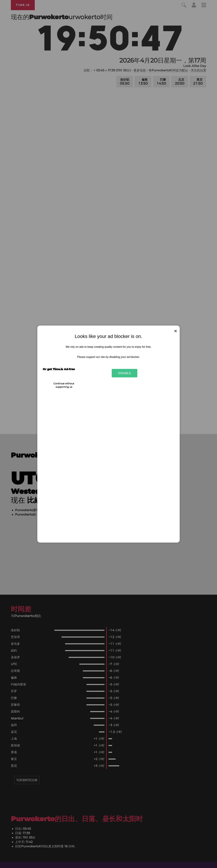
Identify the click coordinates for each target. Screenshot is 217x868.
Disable (125, 373)
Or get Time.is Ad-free (59, 369)
